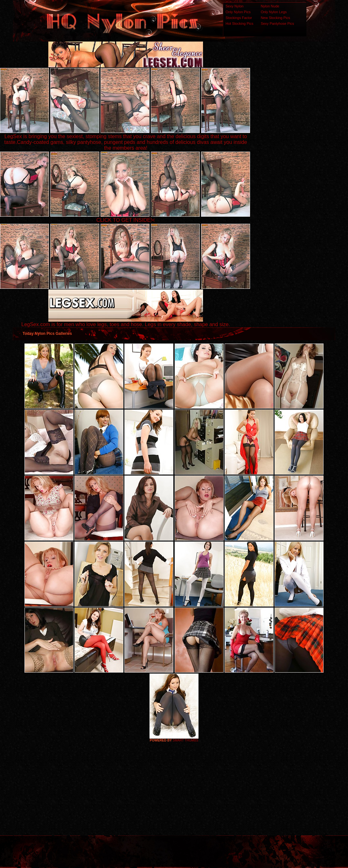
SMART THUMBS (185, 740)
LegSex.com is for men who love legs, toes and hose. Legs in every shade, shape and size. (126, 322)
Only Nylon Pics (238, 12)
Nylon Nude (270, 6)
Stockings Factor (239, 18)
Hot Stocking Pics (239, 24)
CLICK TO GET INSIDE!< (126, 220)
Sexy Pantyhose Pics (277, 24)
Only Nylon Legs (274, 12)
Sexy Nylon (235, 6)
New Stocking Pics (275, 18)
